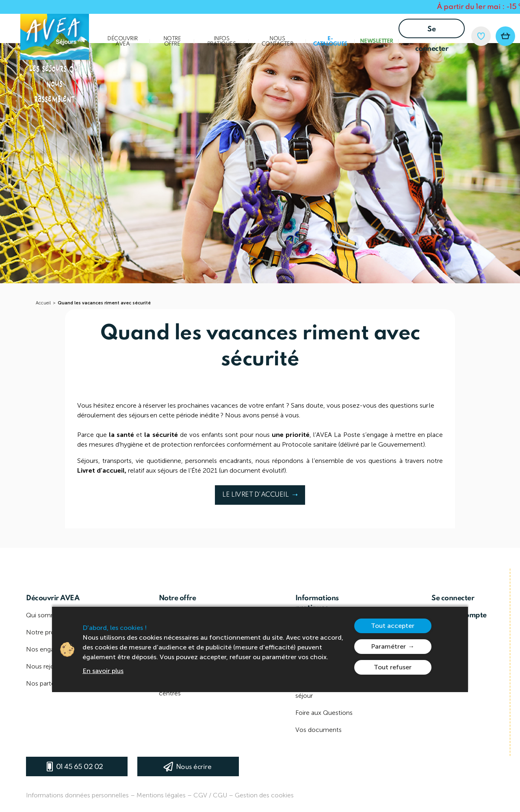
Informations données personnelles (77, 795)
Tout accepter (393, 626)
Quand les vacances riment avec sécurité (104, 303)
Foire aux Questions (324, 713)
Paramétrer (388, 646)
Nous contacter (277, 41)
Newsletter (377, 41)
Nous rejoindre (47, 666)
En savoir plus (103, 671)
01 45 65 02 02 (80, 767)
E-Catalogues (330, 41)
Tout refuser (393, 667)
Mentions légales (161, 795)
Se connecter (432, 32)
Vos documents (318, 730)
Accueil (43, 303)
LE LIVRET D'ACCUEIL (259, 498)
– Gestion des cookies (261, 795)
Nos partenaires (49, 683)
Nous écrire (194, 767)
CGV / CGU (210, 795)
